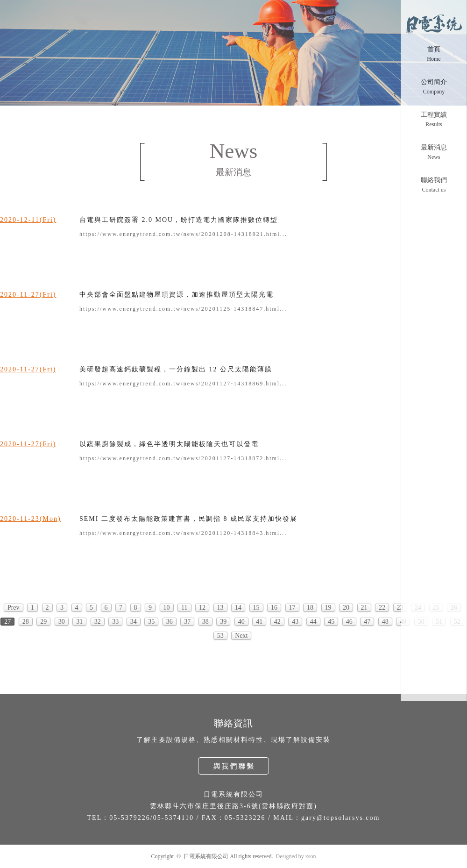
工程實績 (434, 115)
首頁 (434, 49)
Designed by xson (296, 856)
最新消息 (434, 147)
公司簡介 (434, 82)
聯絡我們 (434, 180)
